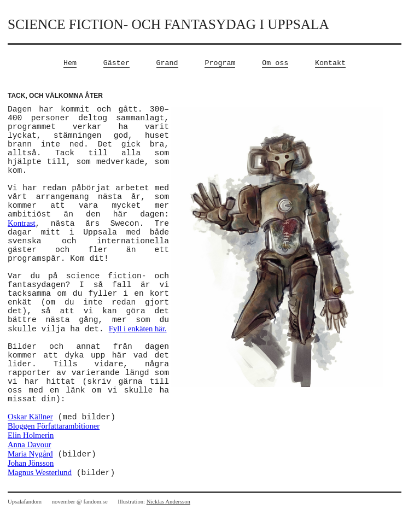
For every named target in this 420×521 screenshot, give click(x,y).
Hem (70, 63)
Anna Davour (29, 444)
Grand (167, 63)
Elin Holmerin (31, 435)
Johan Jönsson (31, 463)
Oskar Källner (30, 417)
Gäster (116, 63)
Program (220, 63)
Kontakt (330, 63)
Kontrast (21, 223)
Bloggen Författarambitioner (54, 426)
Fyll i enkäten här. (138, 329)
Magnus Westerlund (40, 472)
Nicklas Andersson (168, 502)
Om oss (275, 63)
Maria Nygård (30, 454)
